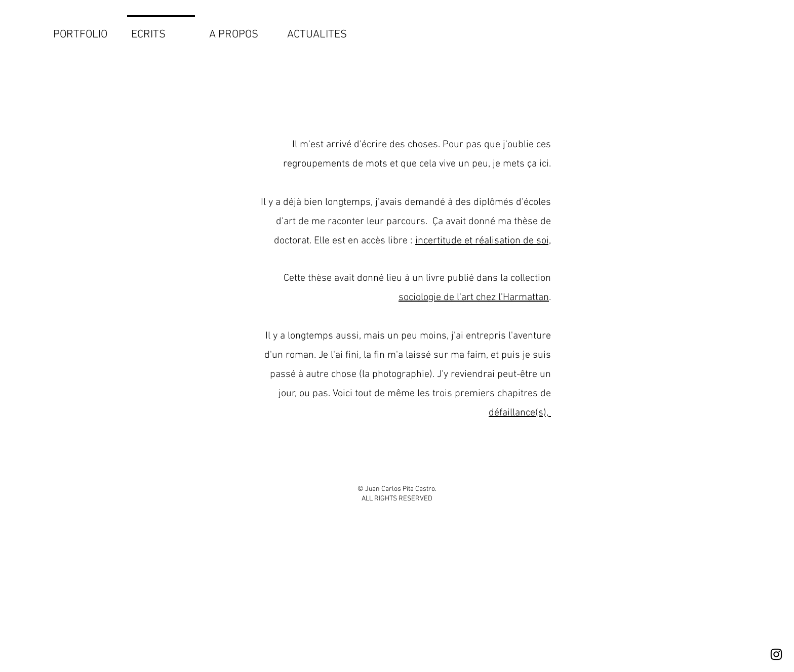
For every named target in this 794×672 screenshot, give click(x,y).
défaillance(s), (520, 413)
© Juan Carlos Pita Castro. (397, 489)
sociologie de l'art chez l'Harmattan (474, 298)
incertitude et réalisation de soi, (483, 241)
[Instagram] (776, 654)
